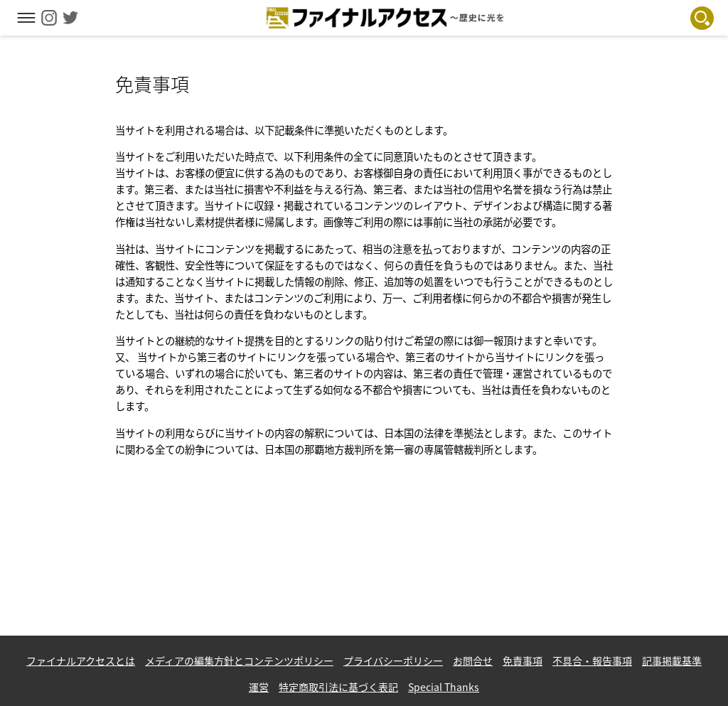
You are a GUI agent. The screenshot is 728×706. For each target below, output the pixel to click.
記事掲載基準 (672, 660)
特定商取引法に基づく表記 (338, 687)
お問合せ (473, 660)
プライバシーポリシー (393, 660)
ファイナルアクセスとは (81, 660)
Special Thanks (444, 687)
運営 (259, 687)
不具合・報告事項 (592, 660)
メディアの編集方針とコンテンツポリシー (239, 660)
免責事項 (523, 660)
